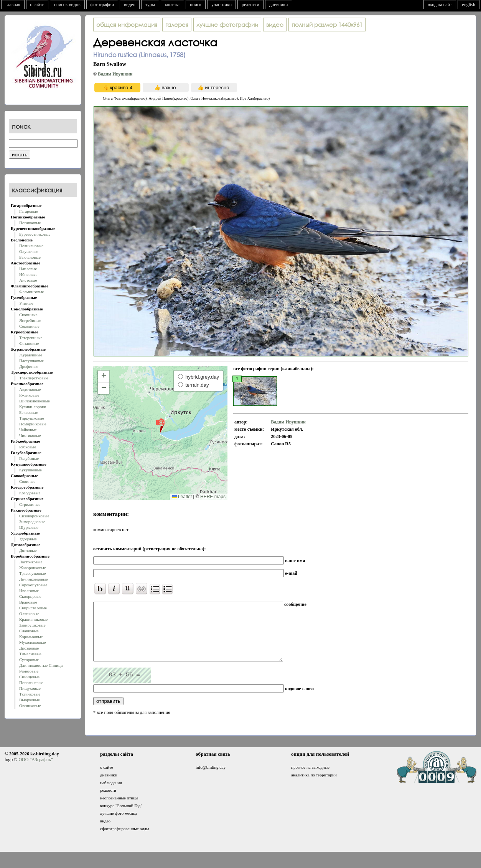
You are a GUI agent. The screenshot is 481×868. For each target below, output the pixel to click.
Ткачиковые (30, 694)
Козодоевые (30, 493)
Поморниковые (33, 424)
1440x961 (327, 25)
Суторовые (29, 660)
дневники (279, 5)
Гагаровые (29, 211)
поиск (196, 5)
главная (13, 5)
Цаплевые (28, 269)
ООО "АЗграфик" (35, 771)
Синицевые (29, 677)
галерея (177, 25)
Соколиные (29, 326)
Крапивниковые (33, 619)
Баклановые (30, 257)
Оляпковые (29, 614)
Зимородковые (32, 522)
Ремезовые (29, 671)
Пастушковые (31, 361)
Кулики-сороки (33, 407)
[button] (160, 425)
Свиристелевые (33, 608)
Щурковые (29, 527)
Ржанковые (29, 395)
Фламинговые (31, 292)
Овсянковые (30, 706)
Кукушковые (30, 470)
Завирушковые (32, 625)
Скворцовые (30, 596)
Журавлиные (31, 355)
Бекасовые (29, 412)
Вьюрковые (30, 700)
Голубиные (29, 458)
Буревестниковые (35, 234)
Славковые (29, 631)
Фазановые (29, 343)
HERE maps (213, 497)
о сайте (37, 5)
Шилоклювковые (35, 401)
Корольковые (31, 637)
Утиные (26, 303)
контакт (172, 5)
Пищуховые (30, 688)
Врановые (28, 602)
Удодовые (28, 539)
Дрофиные (29, 366)
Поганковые (30, 223)
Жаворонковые (33, 568)
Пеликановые (31, 246)
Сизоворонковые (34, 516)
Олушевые (29, 251)
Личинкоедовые (33, 579)
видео (130, 5)
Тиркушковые (32, 418)
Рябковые (28, 447)
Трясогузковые (32, 573)
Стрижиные (30, 504)
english (469, 5)
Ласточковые (31, 562)
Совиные (27, 481)
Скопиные (28, 315)
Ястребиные (30, 320)
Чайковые (28, 430)
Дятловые (28, 550)
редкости (250, 5)
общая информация (127, 25)
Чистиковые (30, 435)
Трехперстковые (34, 378)
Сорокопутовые (33, 585)
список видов (67, 5)
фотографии (102, 5)
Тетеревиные (31, 338)
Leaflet (182, 497)
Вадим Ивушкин (115, 74)
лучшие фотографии (227, 25)
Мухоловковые (32, 642)
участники (222, 5)
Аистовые (28, 280)
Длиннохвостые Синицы (41, 665)
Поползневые (31, 683)
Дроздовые (29, 648)
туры (150, 5)
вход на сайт (440, 5)
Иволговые (29, 591)
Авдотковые (30, 389)
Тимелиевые (30, 654)
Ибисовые (28, 274)
